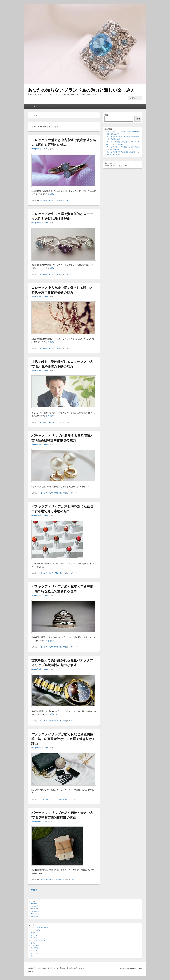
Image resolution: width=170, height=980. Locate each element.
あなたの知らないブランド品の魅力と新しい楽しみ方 (81, 90)
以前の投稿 (32, 890)
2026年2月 (35, 906)
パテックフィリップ (46, 493)
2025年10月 (35, 917)
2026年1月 (35, 909)
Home (33, 115)
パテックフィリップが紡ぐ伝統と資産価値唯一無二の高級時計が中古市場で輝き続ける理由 (63, 739)
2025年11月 (35, 914)
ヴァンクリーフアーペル (40, 928)
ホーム (32, 106)
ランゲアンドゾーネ (38, 948)
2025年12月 (35, 911)
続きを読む (52, 194)
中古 (59, 201)
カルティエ (35, 935)
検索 (106, 115)
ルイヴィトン (36, 951)
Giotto (46, 149)
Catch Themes (137, 968)
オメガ (33, 933)
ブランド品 (43, 201)
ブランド (68, 201)
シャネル (34, 938)
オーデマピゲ (36, 930)
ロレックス (52, 201)
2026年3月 (35, 904)
